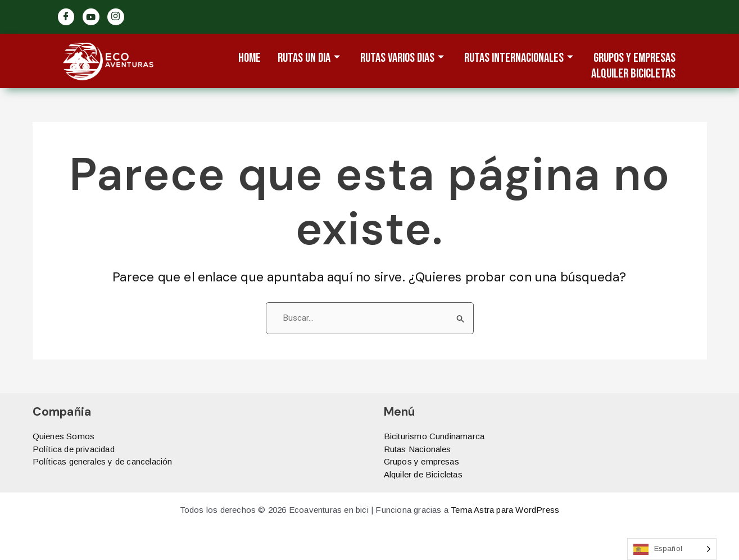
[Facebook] (66, 17)
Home (250, 58)
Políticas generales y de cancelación (103, 461)
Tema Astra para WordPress (505, 510)
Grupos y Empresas (634, 58)
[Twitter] (91, 17)
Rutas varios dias (402, 58)
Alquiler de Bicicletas (423, 474)
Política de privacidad (74, 449)
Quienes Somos (64, 436)
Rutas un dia (309, 58)
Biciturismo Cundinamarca (434, 436)
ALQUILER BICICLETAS (633, 74)
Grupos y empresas (421, 461)
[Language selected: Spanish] (672, 549)
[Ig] (116, 17)
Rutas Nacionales (418, 449)
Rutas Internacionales (519, 58)
